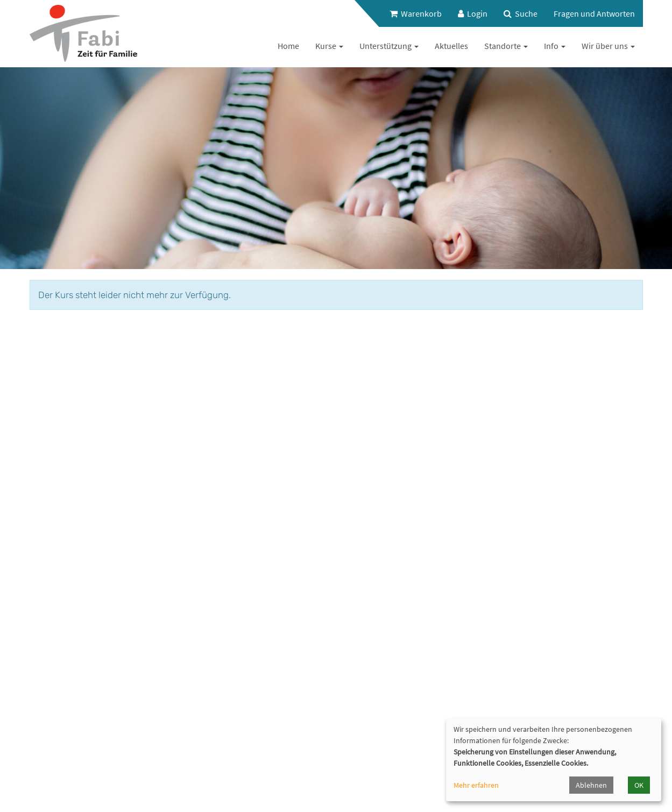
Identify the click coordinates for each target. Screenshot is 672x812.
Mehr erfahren (476, 785)
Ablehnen (591, 785)
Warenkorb (416, 13)
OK (639, 785)
